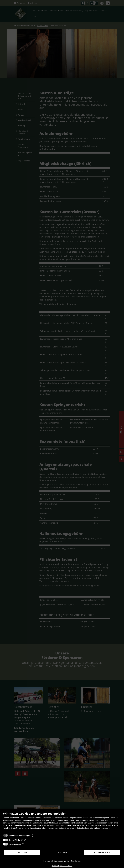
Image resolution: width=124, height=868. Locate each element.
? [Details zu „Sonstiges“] (23, 844)
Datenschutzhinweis (61, 861)
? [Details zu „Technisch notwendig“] (33, 836)
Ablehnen (22, 852)
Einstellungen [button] (76, 861)
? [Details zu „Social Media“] (25, 840)
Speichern (62, 852)
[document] (62, 822)
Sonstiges (14, 844)
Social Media (15, 840)
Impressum (47, 861)
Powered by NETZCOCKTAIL (62, 866)
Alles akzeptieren (102, 852)
